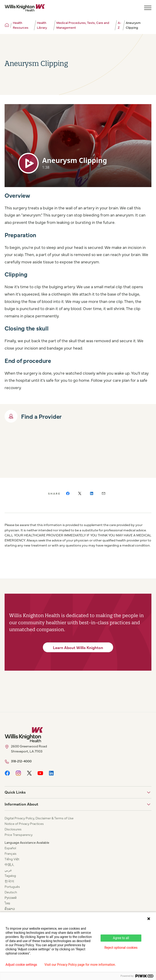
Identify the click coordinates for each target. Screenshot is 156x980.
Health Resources (21, 25)
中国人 (9, 864)
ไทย (7, 903)
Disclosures (13, 829)
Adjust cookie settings (21, 965)
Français (11, 853)
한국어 (9, 881)
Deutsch (11, 892)
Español (10, 848)
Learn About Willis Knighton (78, 647)
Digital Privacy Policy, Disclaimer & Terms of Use (39, 818)
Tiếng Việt (12, 859)
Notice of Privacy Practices (24, 823)
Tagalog (10, 875)
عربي (8, 870)
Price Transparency (19, 835)
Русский (11, 897)
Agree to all (121, 938)
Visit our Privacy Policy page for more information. (80, 965)
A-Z (119, 25)
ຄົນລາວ (10, 909)
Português (12, 886)
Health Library (42, 25)
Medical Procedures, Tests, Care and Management (83, 25)
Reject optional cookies (121, 948)
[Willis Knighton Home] (25, 8)
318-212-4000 (21, 761)
